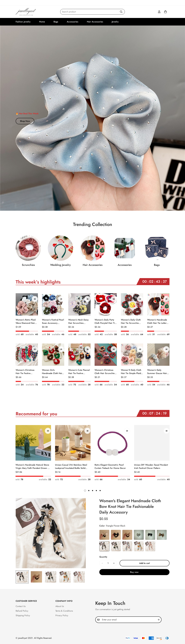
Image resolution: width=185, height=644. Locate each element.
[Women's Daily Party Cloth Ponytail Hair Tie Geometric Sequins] (106, 304)
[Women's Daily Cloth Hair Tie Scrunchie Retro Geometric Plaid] (132, 304)
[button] (165, 12)
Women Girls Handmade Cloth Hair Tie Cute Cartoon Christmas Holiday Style (52, 372)
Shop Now (25, 121)
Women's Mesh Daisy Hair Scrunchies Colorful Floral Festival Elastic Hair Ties (79, 321)
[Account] (159, 12)
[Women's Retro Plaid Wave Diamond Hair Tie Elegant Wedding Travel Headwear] (27, 304)
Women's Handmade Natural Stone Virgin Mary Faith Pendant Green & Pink (32, 467)
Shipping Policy (23, 615)
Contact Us (21, 606)
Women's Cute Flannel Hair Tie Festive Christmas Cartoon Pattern (79, 372)
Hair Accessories (95, 22)
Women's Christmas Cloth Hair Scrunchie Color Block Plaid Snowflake (105, 372)
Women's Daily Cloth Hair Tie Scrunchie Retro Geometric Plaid (131, 321)
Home (42, 22)
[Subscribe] (159, 620)
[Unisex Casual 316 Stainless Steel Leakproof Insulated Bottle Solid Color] (73, 443)
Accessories (73, 22)
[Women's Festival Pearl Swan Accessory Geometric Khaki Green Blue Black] (53, 304)
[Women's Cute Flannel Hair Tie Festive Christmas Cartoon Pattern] (79, 355)
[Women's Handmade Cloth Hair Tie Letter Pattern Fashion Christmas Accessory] (158, 304)
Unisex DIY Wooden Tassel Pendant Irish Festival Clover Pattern (151, 466)
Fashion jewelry (23, 22)
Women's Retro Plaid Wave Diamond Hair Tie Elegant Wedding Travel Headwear (26, 321)
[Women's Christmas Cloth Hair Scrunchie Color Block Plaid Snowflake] (106, 355)
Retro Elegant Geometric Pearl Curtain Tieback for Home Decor (110, 466)
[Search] (121, 12)
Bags (56, 22)
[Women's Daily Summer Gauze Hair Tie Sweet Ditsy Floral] (158, 355)
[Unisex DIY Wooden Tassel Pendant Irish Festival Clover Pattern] (152, 443)
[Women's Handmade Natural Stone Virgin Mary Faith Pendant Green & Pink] (33, 443)
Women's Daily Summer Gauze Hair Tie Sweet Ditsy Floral (157, 372)
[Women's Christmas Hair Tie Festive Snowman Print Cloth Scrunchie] (27, 355)
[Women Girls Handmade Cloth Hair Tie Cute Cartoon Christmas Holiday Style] (53, 355)
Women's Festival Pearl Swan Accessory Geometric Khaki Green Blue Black (53, 321)
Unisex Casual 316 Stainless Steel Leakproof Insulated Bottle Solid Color (71, 467)
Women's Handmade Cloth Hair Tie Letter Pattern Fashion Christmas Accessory (157, 321)
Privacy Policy (62, 615)
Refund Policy (22, 611)
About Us (60, 606)
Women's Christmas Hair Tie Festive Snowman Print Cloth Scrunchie (26, 372)
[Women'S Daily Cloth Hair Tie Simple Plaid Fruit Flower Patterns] (132, 355)
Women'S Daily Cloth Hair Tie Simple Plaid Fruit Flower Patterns (131, 372)
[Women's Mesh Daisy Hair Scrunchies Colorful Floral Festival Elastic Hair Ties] (79, 304)
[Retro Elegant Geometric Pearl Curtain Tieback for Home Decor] (112, 443)
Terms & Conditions (64, 611)
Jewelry (115, 22)
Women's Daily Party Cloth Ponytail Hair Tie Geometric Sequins (105, 321)
